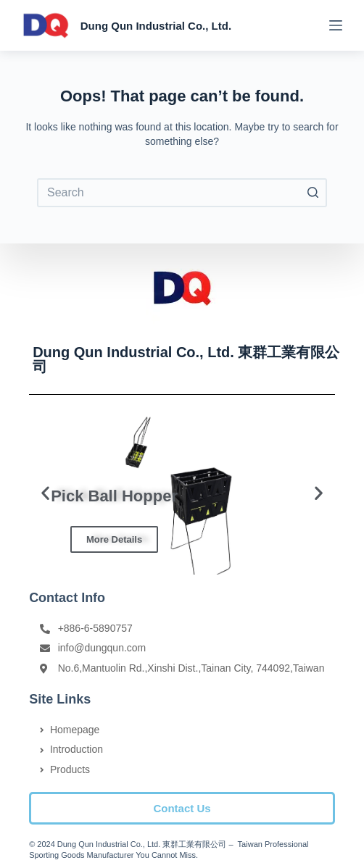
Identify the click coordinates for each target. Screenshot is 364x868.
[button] (182, 808)
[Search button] (313, 193)
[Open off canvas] (336, 25)
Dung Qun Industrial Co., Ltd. (156, 26)
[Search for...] (182, 193)
